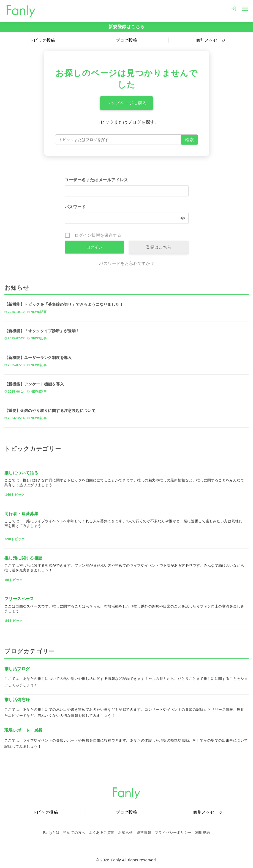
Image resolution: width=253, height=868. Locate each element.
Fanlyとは (51, 833)
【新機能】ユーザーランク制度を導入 (38, 358)
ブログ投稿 (127, 40)
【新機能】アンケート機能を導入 (34, 384)
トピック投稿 (42, 40)
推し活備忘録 (17, 700)
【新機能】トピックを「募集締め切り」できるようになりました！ (64, 304)
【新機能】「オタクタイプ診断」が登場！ (42, 331)
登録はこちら (159, 247)
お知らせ (126, 833)
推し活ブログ (17, 669)
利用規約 (203, 833)
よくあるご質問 (102, 833)
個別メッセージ (211, 40)
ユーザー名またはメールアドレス (96, 180)
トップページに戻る (127, 103)
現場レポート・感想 (24, 730)
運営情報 (144, 833)
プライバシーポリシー (173, 833)
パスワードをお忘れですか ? (126, 263)
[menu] (245, 8)
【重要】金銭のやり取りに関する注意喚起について (50, 411)
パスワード (75, 208)
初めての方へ (74, 833)
